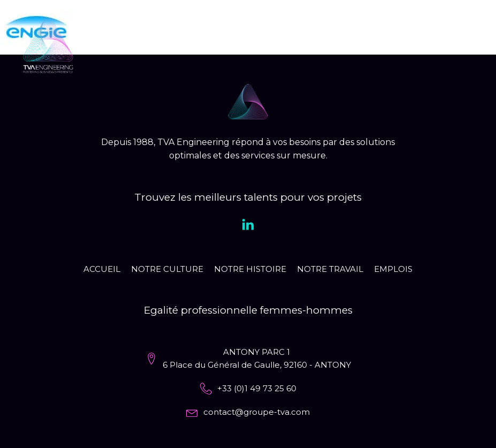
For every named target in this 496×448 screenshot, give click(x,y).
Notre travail (330, 269)
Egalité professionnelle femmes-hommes (248, 310)
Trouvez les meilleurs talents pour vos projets (248, 197)
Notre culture (167, 269)
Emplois (393, 269)
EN (438, 45)
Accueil (102, 269)
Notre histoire (250, 269)
